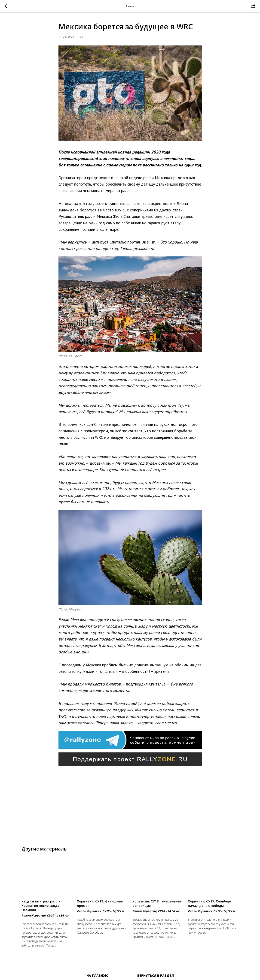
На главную (98, 975)
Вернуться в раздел (156, 975)
